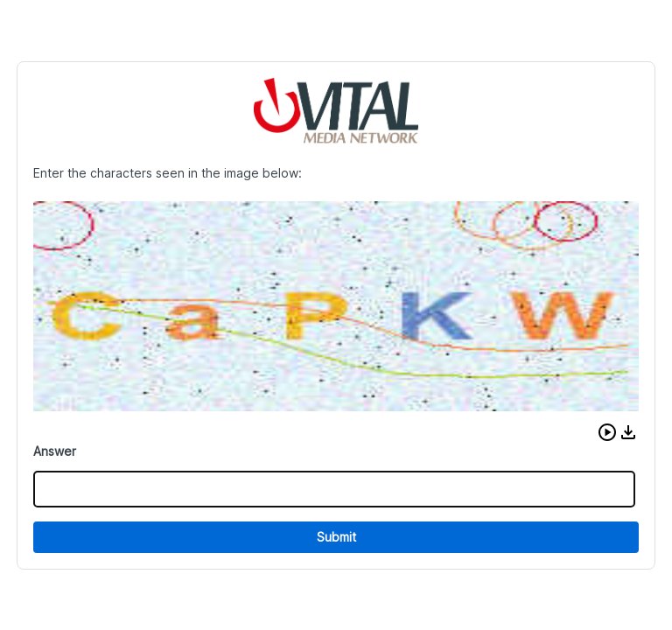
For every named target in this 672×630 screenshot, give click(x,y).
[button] (607, 432)
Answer (55, 451)
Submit (336, 537)
